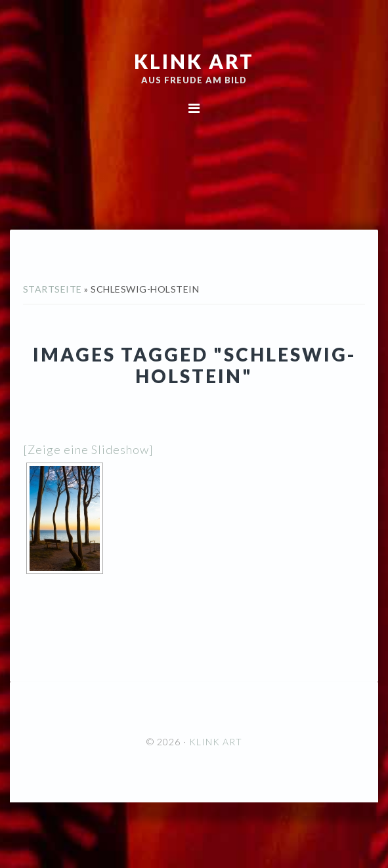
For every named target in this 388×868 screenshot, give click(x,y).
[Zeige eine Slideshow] (88, 449)
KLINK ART (194, 61)
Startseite (53, 289)
